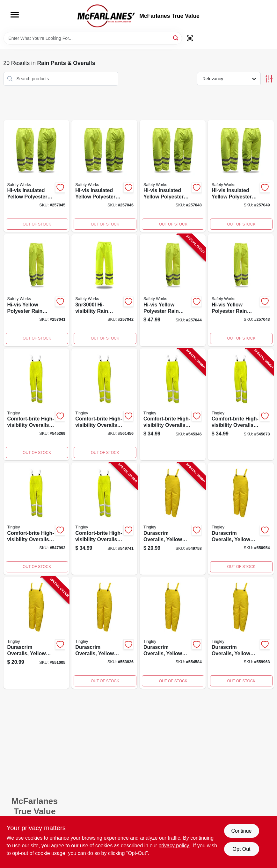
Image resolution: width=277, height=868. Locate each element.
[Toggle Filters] (269, 79)
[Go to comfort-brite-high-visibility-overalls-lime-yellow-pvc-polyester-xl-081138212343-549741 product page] (104, 519)
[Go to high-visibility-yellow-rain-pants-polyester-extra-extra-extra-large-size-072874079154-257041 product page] (36, 290)
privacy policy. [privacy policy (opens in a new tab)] (174, 846)
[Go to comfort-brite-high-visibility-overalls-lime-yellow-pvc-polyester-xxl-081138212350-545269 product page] (36, 405)
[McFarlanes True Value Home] (106, 16)
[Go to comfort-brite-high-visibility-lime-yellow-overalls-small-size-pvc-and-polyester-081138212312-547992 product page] (36, 519)
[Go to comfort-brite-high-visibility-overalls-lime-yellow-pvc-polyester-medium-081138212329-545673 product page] (241, 405)
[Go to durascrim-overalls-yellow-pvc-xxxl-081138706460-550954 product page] (241, 519)
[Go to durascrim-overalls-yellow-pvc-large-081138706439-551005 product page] (36, 633)
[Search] (176, 38)
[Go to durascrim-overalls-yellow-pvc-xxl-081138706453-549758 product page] (173, 519)
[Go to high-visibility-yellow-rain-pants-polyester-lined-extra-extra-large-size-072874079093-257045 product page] (36, 176)
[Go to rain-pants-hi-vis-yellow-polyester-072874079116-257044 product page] (173, 290)
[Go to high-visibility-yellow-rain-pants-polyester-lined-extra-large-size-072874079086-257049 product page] (241, 176)
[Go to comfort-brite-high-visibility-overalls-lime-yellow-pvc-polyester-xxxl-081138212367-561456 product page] (104, 405)
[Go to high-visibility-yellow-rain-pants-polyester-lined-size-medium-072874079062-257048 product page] (173, 176)
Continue (241, 831)
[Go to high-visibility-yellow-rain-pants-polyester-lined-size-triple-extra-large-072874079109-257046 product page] (104, 176)
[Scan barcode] (190, 38)
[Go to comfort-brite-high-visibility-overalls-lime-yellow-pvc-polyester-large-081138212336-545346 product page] (173, 405)
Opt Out (241, 849)
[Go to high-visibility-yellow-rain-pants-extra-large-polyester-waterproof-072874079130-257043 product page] (241, 290)
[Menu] (15, 15)
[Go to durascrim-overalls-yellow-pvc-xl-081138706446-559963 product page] (241, 633)
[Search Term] (93, 38)
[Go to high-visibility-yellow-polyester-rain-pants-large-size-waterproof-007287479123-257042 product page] (104, 290)
